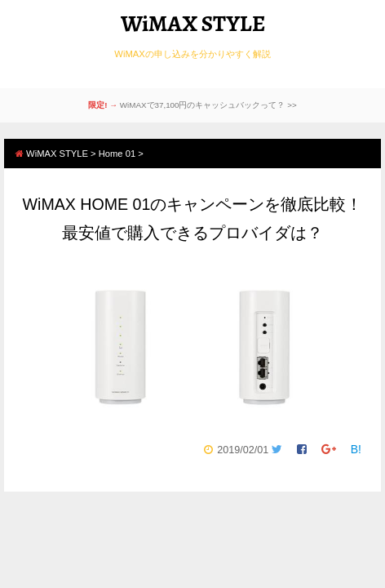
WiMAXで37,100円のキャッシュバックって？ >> (208, 105)
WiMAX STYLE (193, 24)
